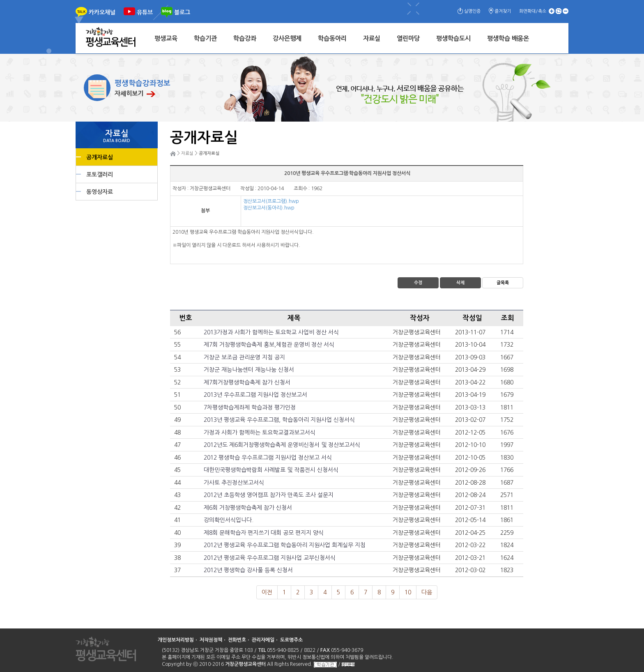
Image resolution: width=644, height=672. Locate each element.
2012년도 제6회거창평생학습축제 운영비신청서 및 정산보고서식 (282, 445)
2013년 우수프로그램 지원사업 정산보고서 (255, 395)
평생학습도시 (453, 38)
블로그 (182, 12)
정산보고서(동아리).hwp (269, 208)
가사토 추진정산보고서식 (234, 483)
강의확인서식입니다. (229, 520)
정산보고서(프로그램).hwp (271, 201)
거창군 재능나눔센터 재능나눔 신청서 (249, 370)
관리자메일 (263, 640)
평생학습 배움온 (508, 38)
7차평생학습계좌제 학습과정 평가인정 (250, 407)
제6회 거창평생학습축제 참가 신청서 (248, 508)
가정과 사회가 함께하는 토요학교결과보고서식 (260, 433)
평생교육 (166, 38)
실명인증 (472, 11)
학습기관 (205, 38)
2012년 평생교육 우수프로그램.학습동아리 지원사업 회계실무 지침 (285, 545)
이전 (267, 592)
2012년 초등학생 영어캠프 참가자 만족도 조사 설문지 (269, 495)
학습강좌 (245, 38)
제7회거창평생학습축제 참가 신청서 (247, 382)
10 (408, 592)
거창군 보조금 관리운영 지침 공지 (244, 357)
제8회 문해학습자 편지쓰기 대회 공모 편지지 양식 (264, 533)
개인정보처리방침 (176, 640)
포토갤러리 (100, 175)
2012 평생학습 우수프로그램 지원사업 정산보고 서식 (268, 458)
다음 (427, 592)
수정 (418, 283)
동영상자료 (100, 192)
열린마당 (408, 38)
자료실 (372, 38)
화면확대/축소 (533, 11)
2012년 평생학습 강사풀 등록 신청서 (248, 570)
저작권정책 (211, 640)
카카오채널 (102, 12)
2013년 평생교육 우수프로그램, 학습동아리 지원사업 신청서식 (279, 420)
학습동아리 (332, 38)
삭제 (460, 283)
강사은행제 (287, 38)
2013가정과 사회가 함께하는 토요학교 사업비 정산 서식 (271, 332)
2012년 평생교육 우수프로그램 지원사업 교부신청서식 (270, 558)
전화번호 (237, 640)
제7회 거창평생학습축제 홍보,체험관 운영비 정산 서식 (269, 345)
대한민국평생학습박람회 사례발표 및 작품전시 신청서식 (271, 470)
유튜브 (145, 12)
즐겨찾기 (503, 11)
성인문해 (348, 664)
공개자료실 (100, 157)
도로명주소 (291, 640)
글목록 (503, 283)
